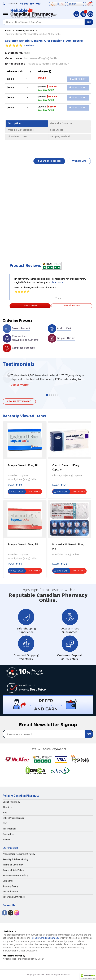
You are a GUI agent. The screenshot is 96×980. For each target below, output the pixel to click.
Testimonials (9, 829)
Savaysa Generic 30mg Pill (23, 466)
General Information (62, 123)
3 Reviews (29, 46)
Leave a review (30, 306)
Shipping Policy (10, 886)
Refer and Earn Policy (14, 897)
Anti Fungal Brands (25, 31)
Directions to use (17, 137)
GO (89, 22)
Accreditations (10, 892)
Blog (5, 813)
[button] (88, 977)
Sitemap (7, 840)
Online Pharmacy (11, 802)
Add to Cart (78, 79)
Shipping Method (60, 137)
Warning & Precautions (21, 130)
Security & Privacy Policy (16, 860)
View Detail (33, 492)
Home (8, 31)
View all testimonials (19, 401)
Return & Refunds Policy (15, 876)
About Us (7, 807)
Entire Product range (14, 818)
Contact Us (8, 834)
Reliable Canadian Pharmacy (45, 938)
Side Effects (57, 130)
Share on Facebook (49, 161)
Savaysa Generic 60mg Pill (23, 545)
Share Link (79, 161)
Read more (58, 282)
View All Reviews (72, 306)
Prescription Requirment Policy (19, 854)
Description (14, 123)
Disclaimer (8, 881)
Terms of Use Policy (13, 865)
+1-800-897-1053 (30, 4)
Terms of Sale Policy (13, 870)
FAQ (5, 824)
